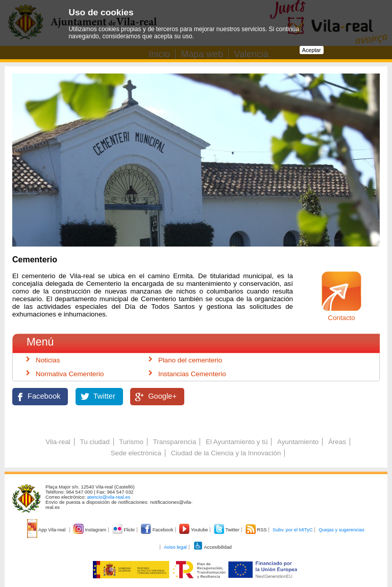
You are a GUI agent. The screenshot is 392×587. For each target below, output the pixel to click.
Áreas (337, 442)
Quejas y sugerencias (341, 530)
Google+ (162, 396)
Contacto (341, 318)
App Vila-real (47, 530)
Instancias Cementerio (192, 374)
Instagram (91, 530)
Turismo (131, 442)
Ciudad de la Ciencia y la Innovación (226, 453)
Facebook (44, 396)
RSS (257, 530)
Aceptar (312, 50)
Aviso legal (175, 547)
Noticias (48, 360)
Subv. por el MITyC (293, 530)
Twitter (104, 396)
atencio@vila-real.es (108, 497)
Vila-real (58, 442)
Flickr (124, 530)
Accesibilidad (213, 547)
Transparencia (175, 442)
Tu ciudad (95, 442)
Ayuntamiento (298, 442)
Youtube (194, 530)
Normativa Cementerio (70, 374)
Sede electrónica (136, 453)
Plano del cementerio (190, 360)
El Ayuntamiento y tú (237, 442)
